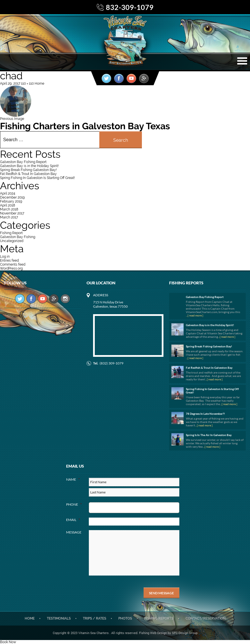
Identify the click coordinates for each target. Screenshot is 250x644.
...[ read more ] (195, 315)
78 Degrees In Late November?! (205, 414)
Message (74, 532)
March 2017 (9, 217)
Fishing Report (11, 233)
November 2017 (12, 213)
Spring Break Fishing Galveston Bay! (28, 170)
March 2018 (9, 209)
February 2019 (11, 201)
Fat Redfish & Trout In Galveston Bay (28, 174)
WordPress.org (11, 268)
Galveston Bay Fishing (18, 237)
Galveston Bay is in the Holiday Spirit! (29, 166)
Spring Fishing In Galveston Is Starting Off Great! (37, 178)
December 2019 (12, 197)
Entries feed (9, 260)
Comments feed (13, 264)
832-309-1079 (130, 7)
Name (73, 479)
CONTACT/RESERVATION (206, 618)
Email (73, 520)
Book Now (8, 642)
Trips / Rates (94, 618)
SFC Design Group (185, 633)
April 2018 (8, 205)
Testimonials (59, 618)
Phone (74, 504)
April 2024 (8, 193)
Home (30, 618)
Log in (5, 257)
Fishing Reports (159, 618)
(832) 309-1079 (112, 363)
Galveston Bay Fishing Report (23, 162)
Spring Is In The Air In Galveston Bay (209, 435)
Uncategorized (12, 241)
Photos (125, 618)
